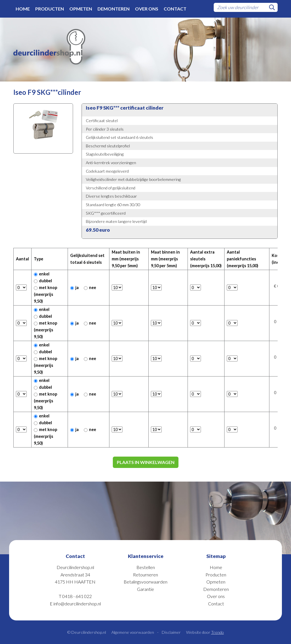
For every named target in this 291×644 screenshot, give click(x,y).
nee (90, 287)
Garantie (145, 589)
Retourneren (145, 575)
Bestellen (146, 567)
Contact (175, 9)
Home (23, 9)
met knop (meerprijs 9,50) (45, 294)
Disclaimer (171, 632)
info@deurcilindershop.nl (77, 604)
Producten (50, 9)
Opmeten (81, 9)
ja (74, 287)
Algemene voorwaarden (133, 632)
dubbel (43, 281)
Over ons (147, 9)
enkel (42, 274)
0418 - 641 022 (77, 596)
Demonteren (114, 9)
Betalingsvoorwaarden (145, 582)
